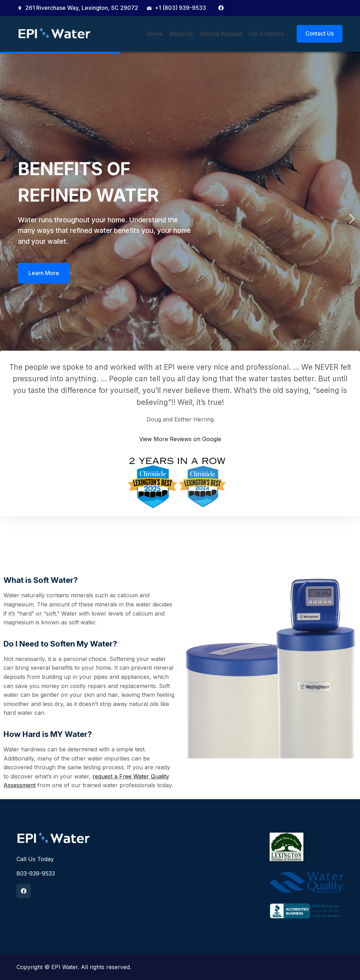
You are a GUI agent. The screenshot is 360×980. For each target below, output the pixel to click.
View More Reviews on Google (180, 439)
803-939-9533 (36, 873)
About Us (184, 34)
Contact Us (320, 34)
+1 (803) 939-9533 (176, 8)
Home (159, 34)
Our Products (266, 34)
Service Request (222, 34)
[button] (352, 218)
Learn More (44, 274)
